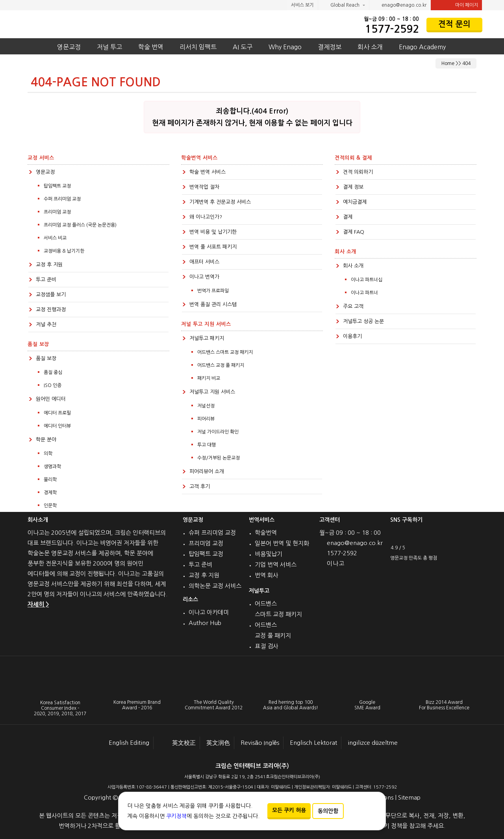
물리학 (50, 480)
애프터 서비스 (204, 262)
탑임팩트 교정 (57, 186)
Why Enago (285, 47)
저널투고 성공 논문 (363, 321)
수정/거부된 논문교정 (219, 458)
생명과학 (52, 467)
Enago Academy (422, 47)
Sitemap (409, 797)
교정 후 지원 (49, 265)
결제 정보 (353, 187)
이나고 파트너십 (367, 280)
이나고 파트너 (364, 293)
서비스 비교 (55, 238)
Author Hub (205, 623)
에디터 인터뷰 (57, 426)
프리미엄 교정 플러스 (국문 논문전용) (80, 225)
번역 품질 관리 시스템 (213, 304)
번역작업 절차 (204, 187)
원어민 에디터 (51, 399)
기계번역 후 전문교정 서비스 (220, 202)
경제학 (50, 493)
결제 (348, 217)
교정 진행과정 (51, 310)
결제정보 (330, 47)
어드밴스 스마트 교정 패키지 (225, 352)
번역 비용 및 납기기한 (213, 232)
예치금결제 (355, 202)
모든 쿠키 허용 (289, 810)
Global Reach (341, 6)
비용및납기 (269, 554)
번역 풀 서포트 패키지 (213, 247)
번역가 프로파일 (213, 291)
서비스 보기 (302, 5)
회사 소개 (370, 47)
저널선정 (206, 406)
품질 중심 (53, 372)
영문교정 (69, 47)
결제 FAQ (354, 232)
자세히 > (38, 604)
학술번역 (266, 533)
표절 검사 (267, 646)
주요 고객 (353, 306)
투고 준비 (46, 280)
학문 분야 (46, 440)
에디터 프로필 (57, 413)
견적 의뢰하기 (358, 172)
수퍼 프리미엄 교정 (62, 199)
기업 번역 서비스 (276, 565)
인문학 (50, 506)
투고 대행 (207, 445)
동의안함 (328, 811)
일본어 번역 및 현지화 (282, 543)
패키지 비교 (209, 378)
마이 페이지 (456, 5)
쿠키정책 (176, 816)
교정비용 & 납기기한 (64, 251)
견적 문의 (454, 24)
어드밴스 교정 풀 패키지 (221, 365)
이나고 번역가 (204, 277)
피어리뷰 (206, 419)
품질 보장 (46, 358)
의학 (48, 454)
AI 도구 (243, 47)
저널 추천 (46, 325)
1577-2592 (392, 29)
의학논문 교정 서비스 (215, 586)
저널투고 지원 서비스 (212, 392)
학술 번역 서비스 (208, 172)
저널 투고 (109, 47)
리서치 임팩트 (198, 47)
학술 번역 (151, 47)
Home (448, 63)
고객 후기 (200, 486)
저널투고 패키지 (207, 338)
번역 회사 (267, 575)
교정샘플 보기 (51, 295)
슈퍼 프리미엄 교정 (212, 533)
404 (466, 63)
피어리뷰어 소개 (207, 472)
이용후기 (352, 336)
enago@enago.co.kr (400, 6)
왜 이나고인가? (206, 217)
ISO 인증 (53, 385)
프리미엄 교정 (57, 212)
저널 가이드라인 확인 (218, 432)
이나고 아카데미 (209, 612)
